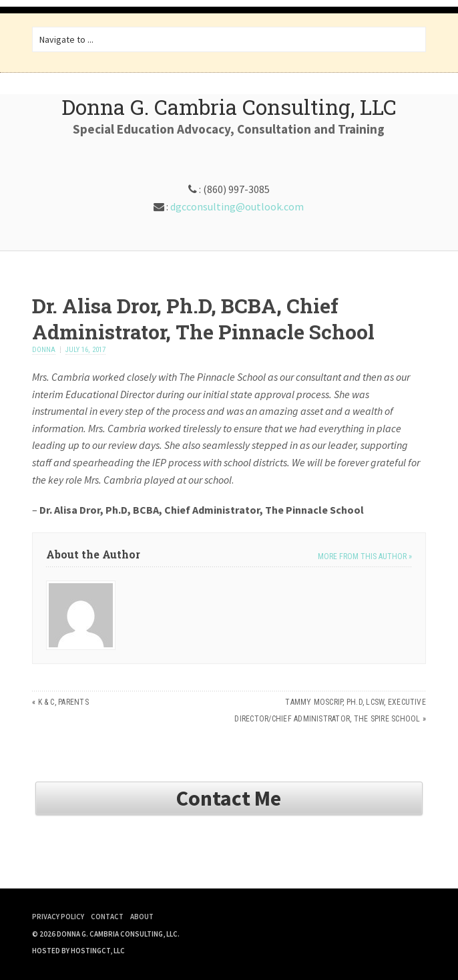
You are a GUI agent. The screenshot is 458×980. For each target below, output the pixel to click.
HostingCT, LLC (98, 951)
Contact (107, 917)
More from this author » (365, 556)
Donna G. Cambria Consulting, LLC (229, 107)
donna (44, 350)
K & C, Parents (63, 702)
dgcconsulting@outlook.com (237, 206)
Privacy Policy (58, 917)
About (142, 917)
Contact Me (229, 798)
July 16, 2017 (85, 350)
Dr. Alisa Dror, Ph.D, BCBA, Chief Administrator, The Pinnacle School (203, 319)
